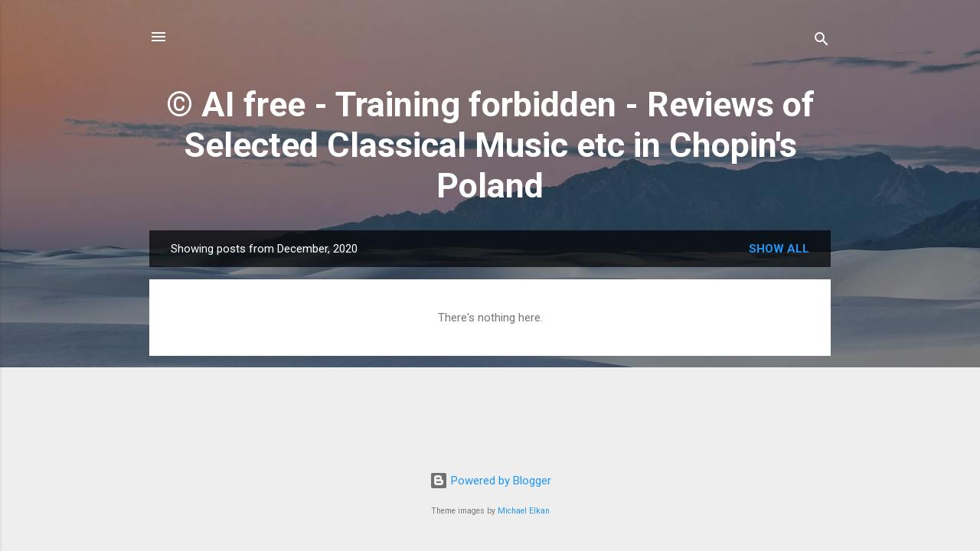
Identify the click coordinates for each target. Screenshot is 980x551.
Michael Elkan (524, 511)
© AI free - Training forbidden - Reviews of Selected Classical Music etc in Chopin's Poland (490, 145)
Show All (779, 249)
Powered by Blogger (490, 481)
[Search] (822, 42)
